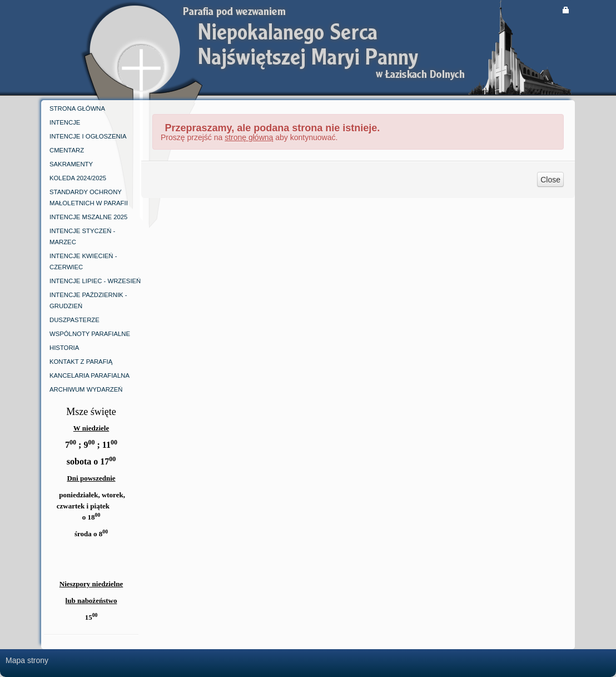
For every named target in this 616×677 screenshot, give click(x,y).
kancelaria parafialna (90, 375)
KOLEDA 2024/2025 (78, 178)
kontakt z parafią (81, 362)
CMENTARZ (67, 150)
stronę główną (249, 137)
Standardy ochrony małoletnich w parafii (89, 197)
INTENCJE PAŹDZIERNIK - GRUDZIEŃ (88, 300)
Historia (64, 348)
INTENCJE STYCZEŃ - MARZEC (82, 236)
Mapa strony (27, 660)
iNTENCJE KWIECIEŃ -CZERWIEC (83, 261)
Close (550, 180)
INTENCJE (65, 122)
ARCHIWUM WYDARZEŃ (86, 389)
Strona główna (77, 108)
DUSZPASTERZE (74, 320)
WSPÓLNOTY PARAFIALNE (90, 334)
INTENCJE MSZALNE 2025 (88, 217)
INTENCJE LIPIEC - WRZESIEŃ (95, 281)
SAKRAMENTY (71, 164)
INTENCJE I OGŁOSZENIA (88, 136)
